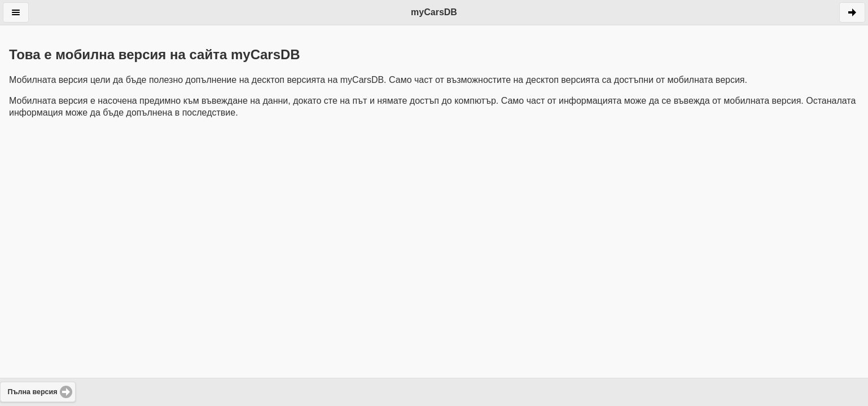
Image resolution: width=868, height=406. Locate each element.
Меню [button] (16, 12)
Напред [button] (852, 12)
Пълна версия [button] (33, 392)
